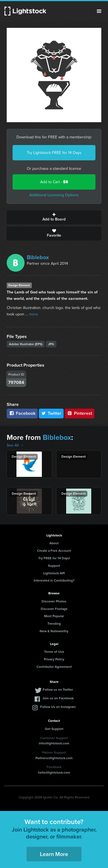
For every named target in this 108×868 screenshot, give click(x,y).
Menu (99, 11)
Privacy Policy (54, 659)
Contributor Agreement (54, 667)
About (54, 543)
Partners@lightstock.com (54, 758)
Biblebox (38, 257)
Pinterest (80, 413)
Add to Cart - (54, 182)
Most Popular (54, 616)
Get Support (54, 729)
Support (54, 566)
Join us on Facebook (58, 698)
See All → (15, 445)
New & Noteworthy (54, 631)
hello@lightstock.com (54, 773)
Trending (54, 624)
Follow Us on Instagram (58, 707)
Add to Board (54, 217)
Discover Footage (54, 609)
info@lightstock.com (54, 743)
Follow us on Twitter (58, 690)
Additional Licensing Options (54, 195)
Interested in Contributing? (54, 580)
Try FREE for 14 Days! (54, 558)
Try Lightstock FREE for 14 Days (54, 153)
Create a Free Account (54, 551)
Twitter (51, 413)
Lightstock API (54, 573)
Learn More (54, 854)
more (33, 314)
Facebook (22, 413)
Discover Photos (54, 601)
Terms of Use (54, 652)
